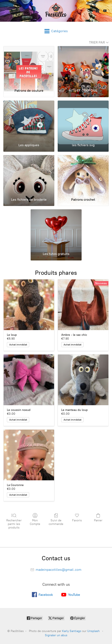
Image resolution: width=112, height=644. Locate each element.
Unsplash (93, 631)
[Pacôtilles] (56, 11)
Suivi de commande (56, 519)
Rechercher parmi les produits (14, 521)
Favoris (77, 518)
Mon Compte (35, 519)
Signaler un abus (56, 635)
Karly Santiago (72, 631)
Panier (98, 518)
